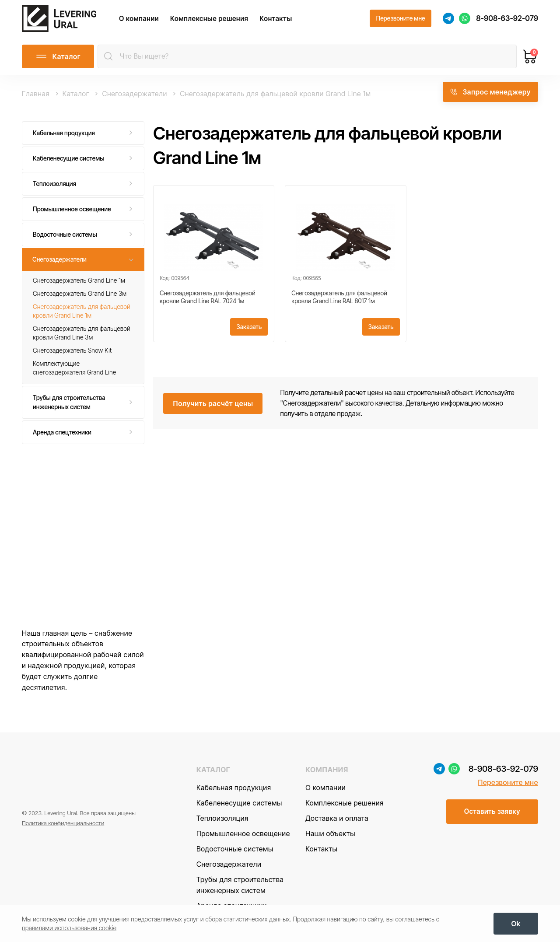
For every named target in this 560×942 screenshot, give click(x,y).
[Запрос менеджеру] (490, 92)
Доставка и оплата (337, 818)
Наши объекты (330, 833)
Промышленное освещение (72, 209)
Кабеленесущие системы (69, 158)
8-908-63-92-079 (507, 18)
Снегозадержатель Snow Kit (72, 350)
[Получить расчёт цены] (213, 403)
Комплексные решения (209, 19)
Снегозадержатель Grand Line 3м (80, 293)
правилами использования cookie (69, 928)
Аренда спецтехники (62, 432)
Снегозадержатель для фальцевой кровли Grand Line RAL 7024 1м (208, 297)
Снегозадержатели (59, 259)
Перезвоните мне (508, 782)
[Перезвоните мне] (400, 18)
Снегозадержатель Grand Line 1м (79, 280)
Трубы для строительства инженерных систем (69, 402)
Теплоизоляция (54, 184)
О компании (139, 19)
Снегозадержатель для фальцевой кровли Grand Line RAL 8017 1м (339, 297)
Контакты (276, 19)
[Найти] (108, 56)
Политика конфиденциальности (63, 823)
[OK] (516, 924)
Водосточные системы (65, 234)
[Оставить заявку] (492, 812)
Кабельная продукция (64, 133)
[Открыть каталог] (58, 56)
